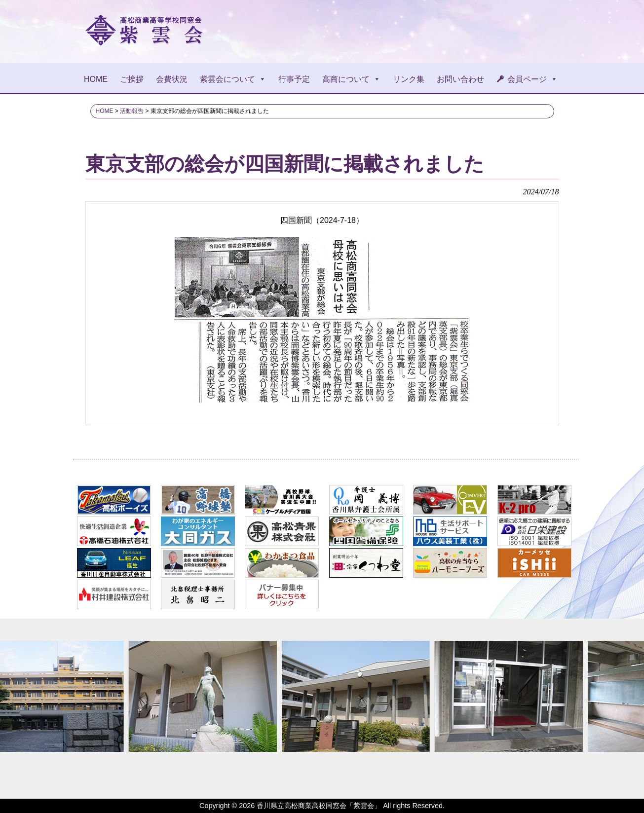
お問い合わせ (460, 79)
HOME (96, 79)
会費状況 (172, 79)
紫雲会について (233, 79)
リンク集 (409, 79)
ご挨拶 (132, 79)
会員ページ (532, 79)
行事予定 (294, 79)
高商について (351, 79)
